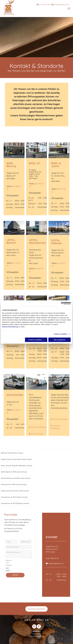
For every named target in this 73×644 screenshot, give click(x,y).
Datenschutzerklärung (10, 327)
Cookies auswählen (61, 334)
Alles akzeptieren (60, 340)
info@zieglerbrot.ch (56, 563)
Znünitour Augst (37, 434)
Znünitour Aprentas (39, 427)
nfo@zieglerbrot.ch (62, 4)
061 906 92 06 (44, 4)
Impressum (36, 634)
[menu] (69, 9)
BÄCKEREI (9, 14)
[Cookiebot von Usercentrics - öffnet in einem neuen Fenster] (62, 303)
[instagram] (34, 627)
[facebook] (39, 627)
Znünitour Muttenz (60, 419)
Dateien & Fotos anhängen (9, 563)
